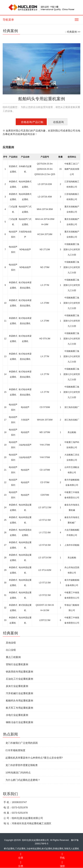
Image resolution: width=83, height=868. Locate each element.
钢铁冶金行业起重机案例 (18, 722)
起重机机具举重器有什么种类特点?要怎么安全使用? (33, 758)
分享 (21, 855)
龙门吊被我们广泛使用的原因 (21, 743)
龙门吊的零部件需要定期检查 (21, 765)
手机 (62, 855)
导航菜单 (8, 20)
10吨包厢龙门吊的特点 (17, 773)
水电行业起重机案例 (16, 715)
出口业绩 (10, 650)
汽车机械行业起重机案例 (18, 693)
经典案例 (72, 32)
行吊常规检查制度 (14, 750)
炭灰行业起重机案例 (16, 686)
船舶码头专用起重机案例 (18, 701)
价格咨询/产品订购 (32, 122)
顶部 (62, 864)
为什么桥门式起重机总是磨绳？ (22, 780)
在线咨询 (58, 122)
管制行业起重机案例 (16, 664)
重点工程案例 (12, 657)
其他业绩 (10, 643)
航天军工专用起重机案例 (18, 708)
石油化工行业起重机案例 (18, 679)
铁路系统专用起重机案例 (18, 672)
